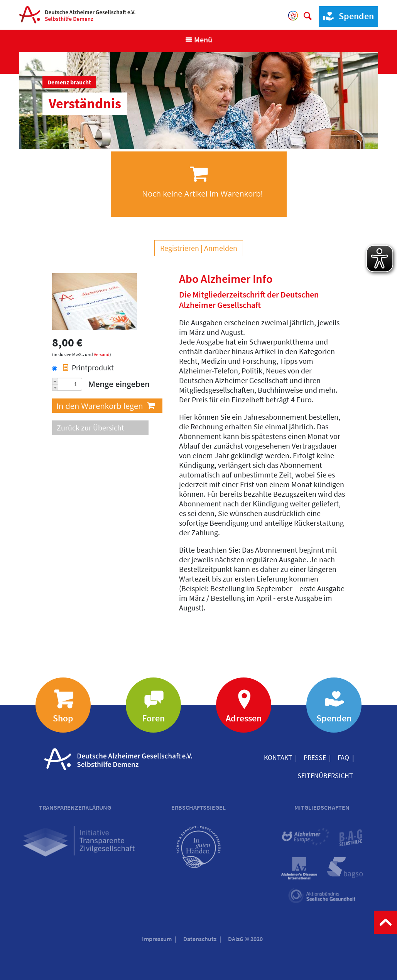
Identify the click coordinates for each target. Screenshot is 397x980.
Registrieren (180, 248)
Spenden (346, 16)
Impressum (157, 939)
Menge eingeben (119, 384)
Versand (102, 354)
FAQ (343, 757)
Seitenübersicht (325, 776)
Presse (315, 757)
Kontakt (278, 757)
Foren (153, 718)
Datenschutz (200, 939)
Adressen (244, 718)
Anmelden (221, 248)
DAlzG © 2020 (245, 939)
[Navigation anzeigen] (198, 40)
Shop (63, 718)
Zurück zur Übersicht (90, 428)
